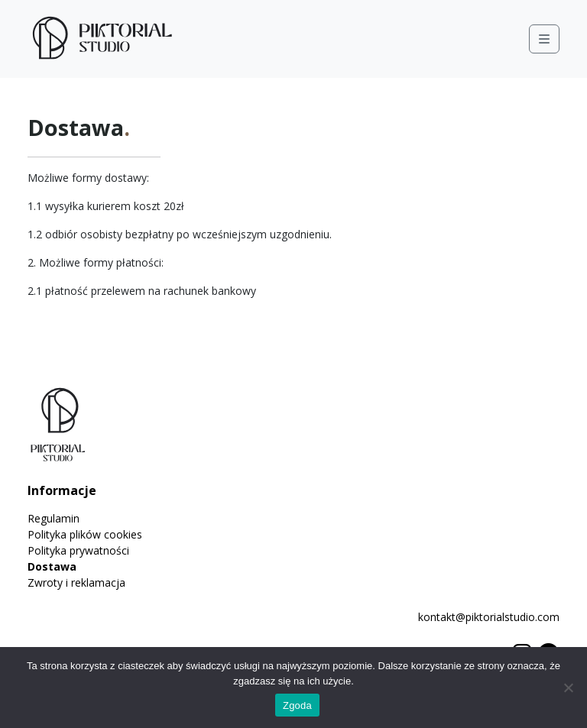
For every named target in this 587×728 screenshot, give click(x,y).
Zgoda (297, 705)
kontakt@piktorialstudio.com (489, 617)
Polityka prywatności (78, 550)
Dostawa (52, 566)
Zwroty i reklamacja (76, 582)
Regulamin (54, 518)
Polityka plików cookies (85, 534)
